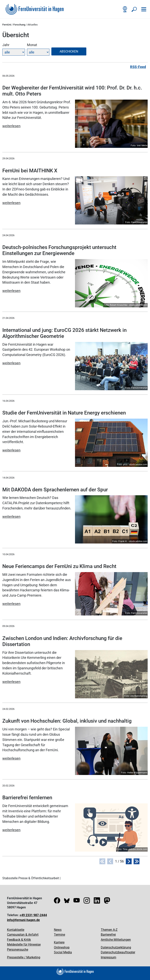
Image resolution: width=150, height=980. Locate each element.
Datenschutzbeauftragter (118, 952)
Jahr (6, 45)
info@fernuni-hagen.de (23, 920)
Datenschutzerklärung (116, 947)
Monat (32, 45)
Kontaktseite (16, 930)
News (58, 930)
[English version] (125, 9)
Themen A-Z (109, 930)
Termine (59, 935)
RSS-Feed (138, 67)
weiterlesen (11, 126)
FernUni (7, 25)
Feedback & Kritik (19, 940)
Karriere (59, 942)
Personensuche (18, 950)
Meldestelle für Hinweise (24, 944)
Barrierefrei (108, 935)
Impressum (108, 957)
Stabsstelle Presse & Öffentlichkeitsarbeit (31, 878)
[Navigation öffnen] (144, 9)
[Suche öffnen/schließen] (134, 9)
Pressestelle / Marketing (24, 957)
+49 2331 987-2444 (33, 915)
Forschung (19, 25)
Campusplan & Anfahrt (23, 935)
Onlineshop (62, 947)
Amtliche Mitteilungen (116, 940)
